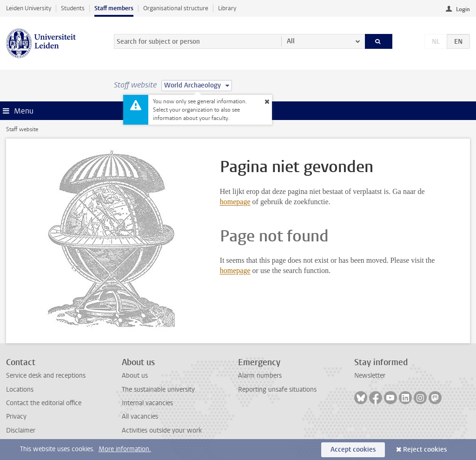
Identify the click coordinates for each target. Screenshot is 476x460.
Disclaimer (21, 430)
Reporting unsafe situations (277, 390)
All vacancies (140, 417)
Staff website (22, 129)
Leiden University (29, 8)
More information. (125, 449)
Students (73, 8)
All (291, 41)
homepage (235, 202)
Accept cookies (353, 450)
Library (227, 8)
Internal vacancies (147, 403)
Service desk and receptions (46, 376)
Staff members (114, 8)
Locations (20, 390)
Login (463, 9)
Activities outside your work (162, 430)
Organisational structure (176, 8)
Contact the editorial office (44, 403)
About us (135, 376)
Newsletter (370, 376)
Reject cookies (425, 450)
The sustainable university (158, 390)
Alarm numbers (260, 376)
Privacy (16, 417)
